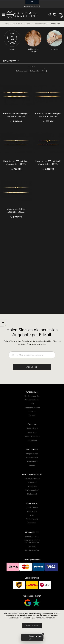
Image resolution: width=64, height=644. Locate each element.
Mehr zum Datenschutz (45, 618)
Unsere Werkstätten (32, 436)
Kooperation (32, 440)
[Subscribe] (32, 367)
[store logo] (22, 15)
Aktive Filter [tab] (10, 61)
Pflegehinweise (32, 454)
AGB (32, 515)
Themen (27, 24)
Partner (32, 465)
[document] (32, 620)
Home (7, 24)
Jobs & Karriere (32, 507)
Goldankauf (32, 482)
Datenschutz (32, 511)
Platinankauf (32, 494)
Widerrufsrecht (32, 519)
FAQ (32, 404)
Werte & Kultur (32, 429)
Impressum (32, 523)
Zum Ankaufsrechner (32, 479)
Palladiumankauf (32, 490)
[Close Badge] (43, 634)
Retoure (32, 411)
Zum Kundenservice (32, 396)
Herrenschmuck (40, 24)
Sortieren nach (21, 71)
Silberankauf (32, 486)
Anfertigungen (32, 461)
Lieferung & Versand (32, 407)
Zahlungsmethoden (32, 400)
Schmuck (16, 24)
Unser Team (32, 432)
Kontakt (32, 415)
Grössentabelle (32, 457)
